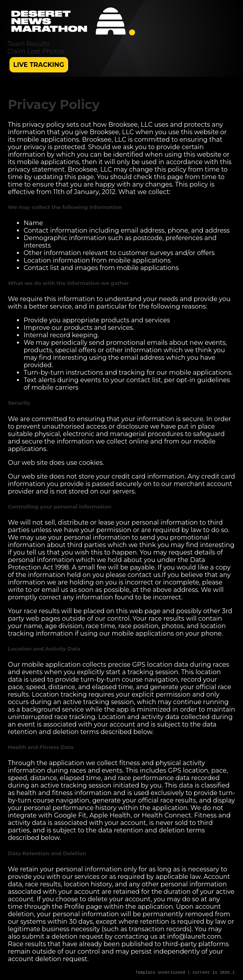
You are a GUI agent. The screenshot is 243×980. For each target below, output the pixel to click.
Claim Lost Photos (36, 51)
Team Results (29, 44)
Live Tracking (39, 65)
